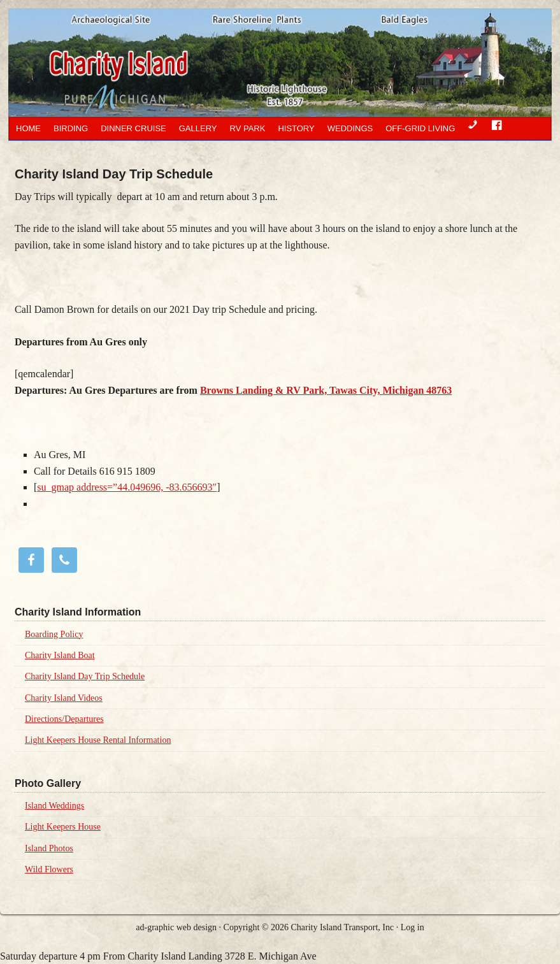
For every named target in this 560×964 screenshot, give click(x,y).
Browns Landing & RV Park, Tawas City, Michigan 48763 (326, 390)
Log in (413, 927)
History (296, 128)
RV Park (248, 128)
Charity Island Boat (60, 655)
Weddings (350, 128)
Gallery (198, 128)
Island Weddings (54, 806)
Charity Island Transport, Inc (342, 927)
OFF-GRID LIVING (420, 128)
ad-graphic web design (176, 927)
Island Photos (49, 848)
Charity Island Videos (64, 698)
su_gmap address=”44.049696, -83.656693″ (127, 487)
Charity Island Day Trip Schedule (85, 676)
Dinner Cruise (133, 128)
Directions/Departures (64, 719)
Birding (71, 128)
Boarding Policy (54, 634)
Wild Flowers (49, 869)
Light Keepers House (63, 827)
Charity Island (247, 62)
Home (28, 128)
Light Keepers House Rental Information (98, 740)
